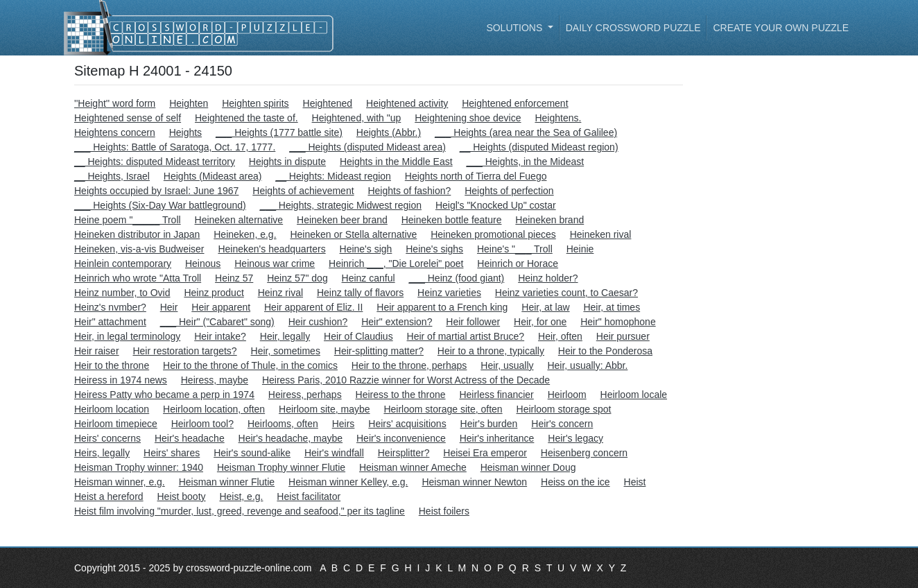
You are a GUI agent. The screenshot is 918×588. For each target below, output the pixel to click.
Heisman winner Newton (474, 482)
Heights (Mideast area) (213, 176)
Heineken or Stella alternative (353, 234)
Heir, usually (507, 365)
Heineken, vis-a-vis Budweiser (139, 249)
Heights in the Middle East (396, 162)
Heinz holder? (548, 278)
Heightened (328, 103)
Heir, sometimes (286, 351)
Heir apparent (221, 307)
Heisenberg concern (584, 453)
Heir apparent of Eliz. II (313, 307)
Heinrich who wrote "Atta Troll (138, 278)
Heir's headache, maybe (291, 438)
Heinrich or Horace (518, 263)
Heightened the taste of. (246, 118)
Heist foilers (444, 511)
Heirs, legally (102, 453)
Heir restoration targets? (184, 351)
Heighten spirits (256, 103)
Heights (185, 132)
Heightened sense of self (128, 118)
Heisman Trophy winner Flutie (281, 467)
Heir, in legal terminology (127, 336)
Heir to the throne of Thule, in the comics (250, 365)
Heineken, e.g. (245, 234)
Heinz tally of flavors (360, 293)
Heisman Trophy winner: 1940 (139, 467)
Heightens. (558, 118)
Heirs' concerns (107, 438)
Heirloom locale (634, 395)
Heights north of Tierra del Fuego (476, 176)
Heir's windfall (334, 453)
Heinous (203, 263)
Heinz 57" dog (297, 278)
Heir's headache (190, 438)
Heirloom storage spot (564, 409)
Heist (635, 482)
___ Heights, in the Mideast (526, 162)
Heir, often (560, 336)
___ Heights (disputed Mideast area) (367, 147)
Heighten (189, 103)
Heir (169, 307)
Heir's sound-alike (252, 453)
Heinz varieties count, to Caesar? (566, 293)
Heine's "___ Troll (515, 249)
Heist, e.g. (241, 496)
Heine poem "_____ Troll (128, 220)
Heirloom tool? (202, 424)
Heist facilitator (309, 496)
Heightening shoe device (468, 118)
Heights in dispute (287, 162)
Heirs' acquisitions (407, 424)
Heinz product (214, 293)
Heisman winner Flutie (227, 482)
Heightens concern (115, 132)
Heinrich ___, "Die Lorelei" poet (396, 263)
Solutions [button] (516, 28)
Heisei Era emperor (485, 453)
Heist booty (182, 496)
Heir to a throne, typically (491, 351)
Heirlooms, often (283, 424)
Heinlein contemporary (123, 263)
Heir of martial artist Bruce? (466, 336)
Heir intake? (220, 336)
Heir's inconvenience (401, 438)
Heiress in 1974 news (121, 380)
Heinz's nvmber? (110, 307)
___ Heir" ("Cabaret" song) (217, 322)
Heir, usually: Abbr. (587, 365)
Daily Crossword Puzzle (633, 28)
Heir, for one (540, 322)
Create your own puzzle (781, 28)
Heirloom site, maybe (324, 409)
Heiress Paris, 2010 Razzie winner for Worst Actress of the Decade (406, 380)
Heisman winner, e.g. (120, 482)
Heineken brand (549, 220)
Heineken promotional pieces (493, 234)
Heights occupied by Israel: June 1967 (156, 191)
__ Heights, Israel (112, 176)
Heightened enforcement (515, 103)
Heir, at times (612, 307)
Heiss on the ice (575, 482)
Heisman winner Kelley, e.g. (348, 482)
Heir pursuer (623, 336)
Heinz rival (280, 293)
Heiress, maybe (215, 380)
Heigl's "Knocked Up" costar (496, 205)
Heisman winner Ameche (413, 467)
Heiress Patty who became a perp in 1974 (164, 395)
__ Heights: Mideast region (333, 176)
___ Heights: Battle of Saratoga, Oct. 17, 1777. (175, 147)
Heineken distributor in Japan (137, 234)
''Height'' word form (115, 103)
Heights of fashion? (409, 191)
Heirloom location (112, 409)
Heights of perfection (509, 191)
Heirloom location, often (214, 409)
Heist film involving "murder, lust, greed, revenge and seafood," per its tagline (240, 511)
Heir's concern (562, 424)
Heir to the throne (112, 365)
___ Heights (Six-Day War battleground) (160, 205)
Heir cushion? (318, 322)
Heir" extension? (397, 322)
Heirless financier (496, 395)
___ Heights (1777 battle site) (279, 132)
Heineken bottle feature (452, 220)
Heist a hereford (109, 496)
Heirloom (567, 395)
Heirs (344, 424)
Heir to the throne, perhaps (409, 365)
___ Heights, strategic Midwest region (341, 205)
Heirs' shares (172, 453)
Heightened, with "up (357, 118)
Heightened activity (407, 103)
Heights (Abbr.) (389, 132)
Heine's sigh (366, 249)
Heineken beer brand (342, 220)
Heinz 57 (234, 278)
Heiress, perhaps (305, 395)
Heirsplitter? (404, 453)
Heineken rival (601, 234)
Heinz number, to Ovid (122, 293)
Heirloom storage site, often (443, 409)
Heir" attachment (110, 322)
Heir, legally (285, 336)
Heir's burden (489, 424)
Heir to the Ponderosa (605, 351)
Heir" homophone (618, 322)
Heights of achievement (303, 191)
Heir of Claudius (358, 336)
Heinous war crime (275, 263)
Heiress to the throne (401, 395)
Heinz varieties (449, 293)
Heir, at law (545, 307)
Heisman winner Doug (528, 467)
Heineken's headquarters (271, 249)
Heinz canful (369, 278)
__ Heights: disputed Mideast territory (155, 162)
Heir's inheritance (497, 438)
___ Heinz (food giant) (457, 278)
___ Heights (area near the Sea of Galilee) (526, 132)
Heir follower (473, 322)
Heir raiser (97, 351)
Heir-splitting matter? (379, 351)
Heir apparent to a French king (442, 307)
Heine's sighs (434, 249)
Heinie (580, 249)
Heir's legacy (575, 438)
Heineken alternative (239, 220)
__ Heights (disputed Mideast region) (539, 147)
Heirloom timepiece (116, 424)
